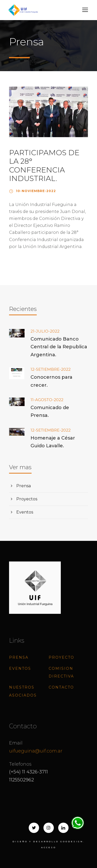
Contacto (61, 687)
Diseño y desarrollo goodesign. (49, 841)
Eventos (25, 512)
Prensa (24, 486)
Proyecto (61, 657)
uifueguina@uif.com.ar (36, 751)
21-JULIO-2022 (45, 331)
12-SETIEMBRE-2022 (51, 369)
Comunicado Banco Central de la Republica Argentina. (59, 347)
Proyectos (27, 499)
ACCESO (49, 847)
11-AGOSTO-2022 (47, 400)
